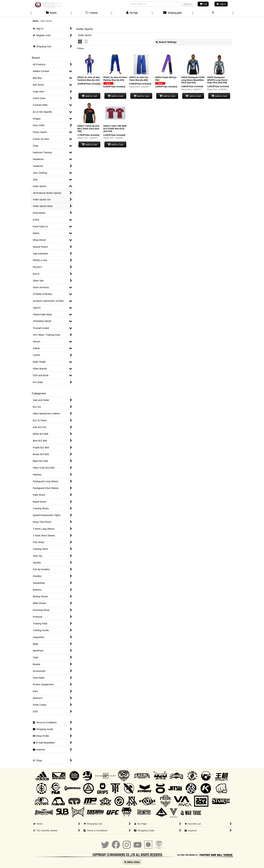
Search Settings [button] (166, 42)
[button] (213, 13)
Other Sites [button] (132, 862)
